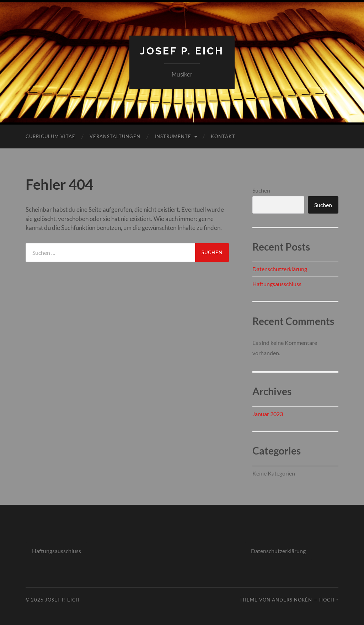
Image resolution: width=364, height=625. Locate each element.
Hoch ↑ (329, 600)
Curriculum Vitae (50, 136)
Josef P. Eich (182, 51)
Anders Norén (292, 600)
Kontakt (223, 136)
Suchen (261, 190)
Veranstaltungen (115, 136)
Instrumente (173, 136)
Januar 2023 (268, 414)
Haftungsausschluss (277, 284)
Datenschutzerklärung (280, 269)
